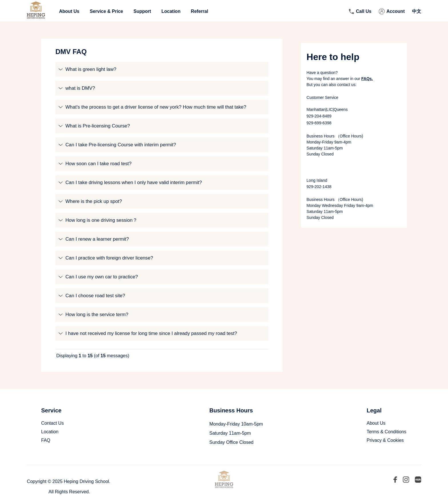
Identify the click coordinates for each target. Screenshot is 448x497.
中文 (417, 11)
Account (395, 11)
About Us (69, 11)
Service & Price (106, 11)
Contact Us (52, 423)
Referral (199, 11)
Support (142, 11)
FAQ (46, 440)
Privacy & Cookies (385, 440)
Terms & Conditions (386, 432)
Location (171, 11)
